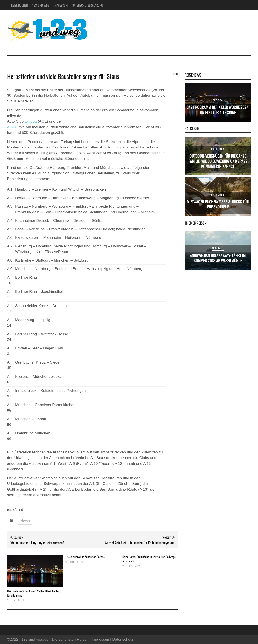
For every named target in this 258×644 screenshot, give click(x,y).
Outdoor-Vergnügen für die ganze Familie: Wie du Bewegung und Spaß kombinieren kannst (218, 161)
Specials (218, 248)
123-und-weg (41, 5)
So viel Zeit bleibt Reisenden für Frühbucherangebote (140, 543)
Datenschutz (123, 639)
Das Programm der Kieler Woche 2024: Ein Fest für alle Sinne (34, 593)
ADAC (12, 127)
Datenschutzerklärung (88, 5)
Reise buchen (19, 5)
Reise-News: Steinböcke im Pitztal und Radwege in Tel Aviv (149, 559)
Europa (31, 121)
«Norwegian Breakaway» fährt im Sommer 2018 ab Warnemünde (218, 258)
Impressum (61, 5)
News (25, 521)
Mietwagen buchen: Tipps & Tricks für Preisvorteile (218, 204)
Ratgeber (218, 149)
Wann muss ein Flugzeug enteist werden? (37, 543)
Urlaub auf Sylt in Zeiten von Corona (85, 557)
